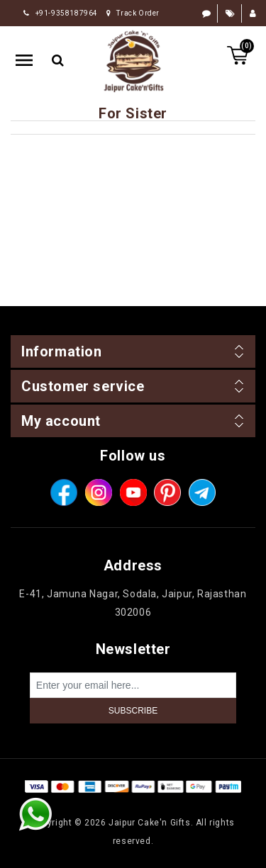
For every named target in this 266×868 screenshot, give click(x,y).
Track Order (133, 13)
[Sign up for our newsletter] (133, 685)
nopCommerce (159, 804)
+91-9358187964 (61, 13)
